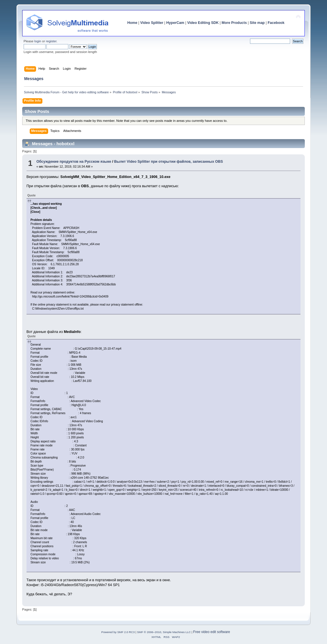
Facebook (276, 23)
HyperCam (175, 23)
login (38, 41)
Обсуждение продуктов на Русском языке (74, 162)
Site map (257, 23)
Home (132, 23)
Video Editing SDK (203, 23)
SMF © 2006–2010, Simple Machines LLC (164, 632)
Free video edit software (212, 632)
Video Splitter (152, 23)
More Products (234, 23)
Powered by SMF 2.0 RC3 (118, 632)
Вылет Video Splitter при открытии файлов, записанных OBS (169, 162)
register (51, 41)
